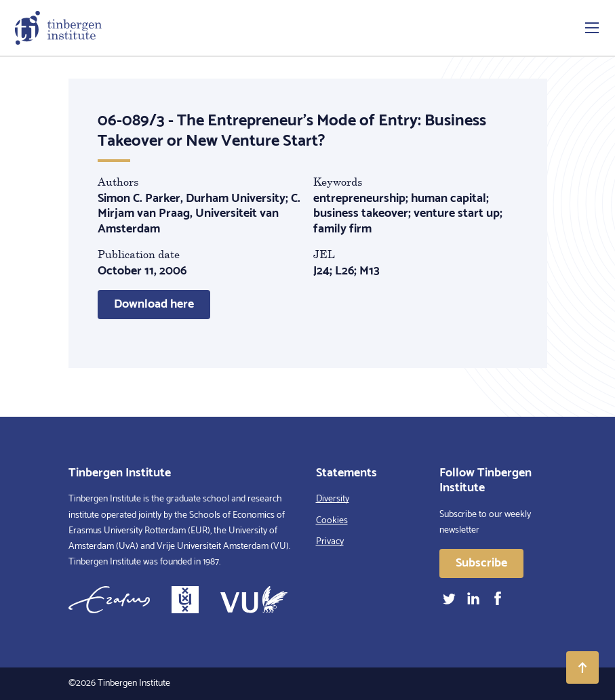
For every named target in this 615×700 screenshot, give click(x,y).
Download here (154, 304)
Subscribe (481, 563)
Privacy (330, 542)
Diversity (333, 499)
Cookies (332, 521)
